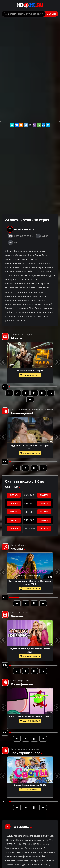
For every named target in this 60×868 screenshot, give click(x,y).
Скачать (52, 14)
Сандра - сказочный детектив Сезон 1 (30, 716)
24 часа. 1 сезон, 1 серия (30, 371)
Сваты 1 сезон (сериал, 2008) (30, 785)
